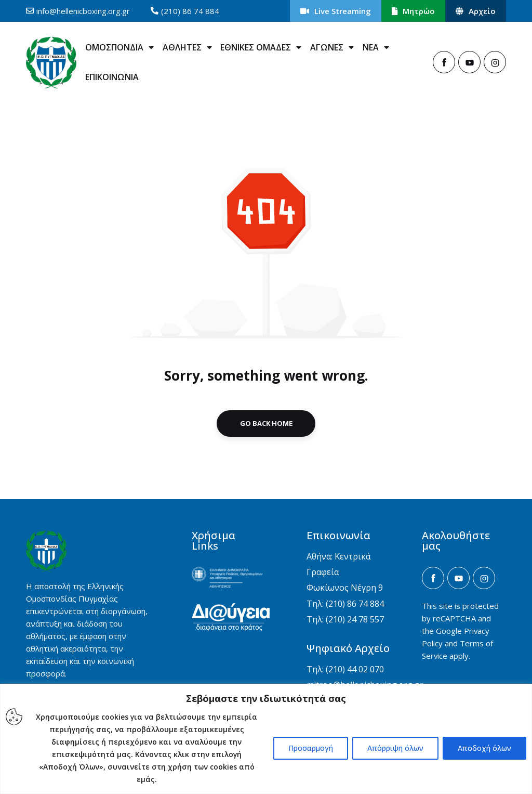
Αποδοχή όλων (484, 748)
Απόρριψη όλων (395, 748)
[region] (266, 739)
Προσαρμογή (311, 748)
